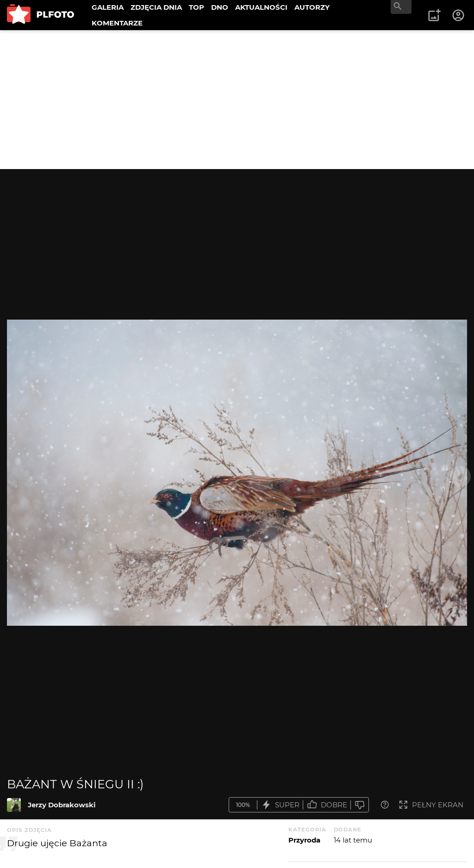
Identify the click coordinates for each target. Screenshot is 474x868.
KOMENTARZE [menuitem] (117, 23)
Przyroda (304, 840)
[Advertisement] (237, 100)
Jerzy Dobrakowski (62, 805)
